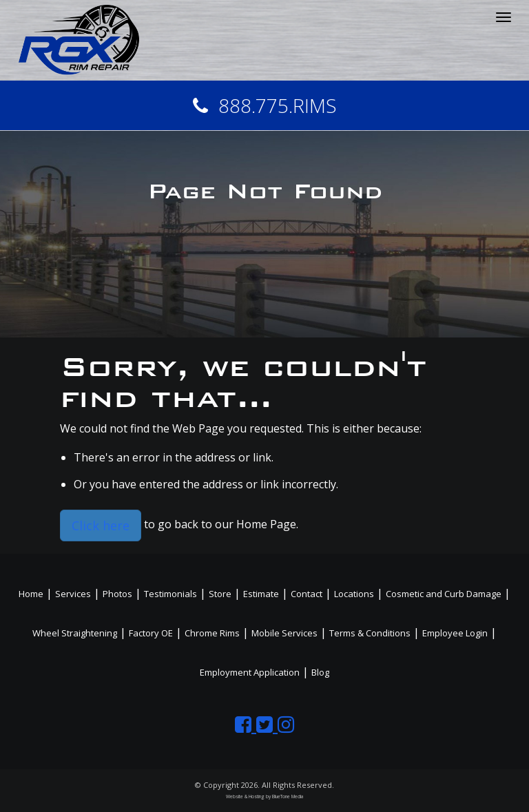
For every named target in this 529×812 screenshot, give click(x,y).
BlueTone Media (288, 797)
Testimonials (170, 594)
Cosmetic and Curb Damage (444, 594)
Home (31, 594)
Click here (101, 525)
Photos (117, 594)
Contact (307, 594)
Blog (320, 672)
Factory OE (151, 633)
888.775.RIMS (265, 105)
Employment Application (250, 672)
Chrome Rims (212, 633)
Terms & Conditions (370, 633)
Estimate (261, 594)
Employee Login (455, 633)
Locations (354, 594)
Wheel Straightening (75, 633)
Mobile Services (284, 633)
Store (220, 594)
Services (73, 594)
